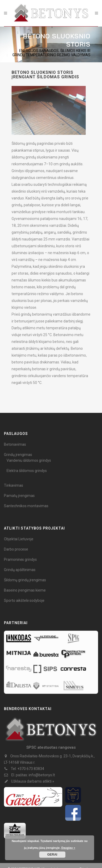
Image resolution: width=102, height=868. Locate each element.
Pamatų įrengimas (19, 496)
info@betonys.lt (42, 775)
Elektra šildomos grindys (27, 471)
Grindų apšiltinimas (20, 570)
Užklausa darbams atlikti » (33, 781)
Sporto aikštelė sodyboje (24, 600)
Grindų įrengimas (18, 455)
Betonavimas (15, 444)
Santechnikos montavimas (26, 506)
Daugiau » (68, 848)
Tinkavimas (14, 485)
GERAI (52, 855)
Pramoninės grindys (20, 559)
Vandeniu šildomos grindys (29, 460)
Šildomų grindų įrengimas (25, 580)
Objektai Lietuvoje (19, 539)
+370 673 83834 (31, 769)
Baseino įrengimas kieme (25, 590)
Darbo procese (16, 549)
